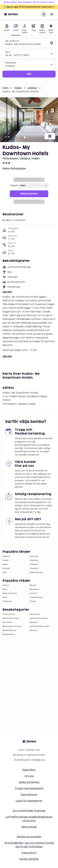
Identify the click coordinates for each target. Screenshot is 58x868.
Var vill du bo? (12, 41)
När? (8, 52)
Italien (5, 564)
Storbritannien (37, 572)
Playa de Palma (10, 593)
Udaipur (32, 88)
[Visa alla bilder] (50, 136)
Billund (33, 585)
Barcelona (35, 589)
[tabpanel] (29, 58)
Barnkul (33, 630)
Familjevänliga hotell (39, 626)
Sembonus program (29, 837)
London (33, 593)
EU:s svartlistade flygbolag (29, 811)
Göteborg (7, 601)
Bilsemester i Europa (12, 626)
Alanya (6, 585)
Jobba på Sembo (29, 782)
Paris (5, 589)
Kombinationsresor (39, 618)
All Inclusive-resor (11, 618)
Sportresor (8, 622)
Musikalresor (9, 634)
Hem (5, 88)
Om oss (29, 776)
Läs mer (7, 292)
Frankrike (34, 560)
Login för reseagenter (29, 801)
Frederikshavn (36, 597)
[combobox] (27, 44)
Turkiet (6, 560)
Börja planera (29, 194)
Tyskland (34, 564)
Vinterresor (35, 614)
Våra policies (29, 827)
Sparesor (34, 622)
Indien (18, 88)
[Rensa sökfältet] (52, 43)
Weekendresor (10, 630)
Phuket (33, 601)
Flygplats (14, 186)
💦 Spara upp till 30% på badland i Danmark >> (29, 7)
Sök (29, 74)
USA (4, 572)
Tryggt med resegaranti (29, 788)
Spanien (6, 556)
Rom (5, 597)
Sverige (6, 568)
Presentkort (29, 853)
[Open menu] (52, 14)
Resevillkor (29, 770)
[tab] (7, 29)
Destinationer (29, 795)
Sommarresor (9, 614)
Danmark (34, 556)
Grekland (34, 568)
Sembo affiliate (29, 859)
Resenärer (11, 63)
